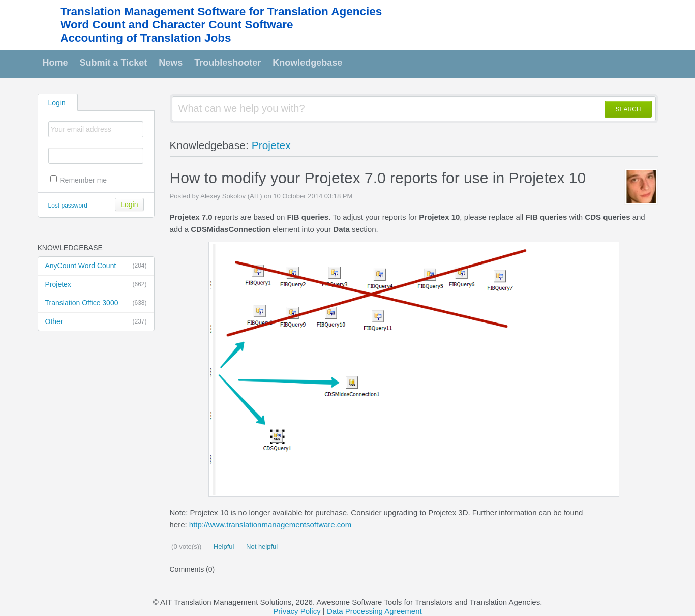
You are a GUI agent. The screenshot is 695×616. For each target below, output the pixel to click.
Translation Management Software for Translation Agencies (221, 11)
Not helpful (261, 547)
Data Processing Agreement (374, 611)
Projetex (96, 285)
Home (55, 63)
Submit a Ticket (114, 63)
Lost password (68, 206)
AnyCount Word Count (96, 266)
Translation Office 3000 (96, 303)
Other (96, 322)
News (171, 63)
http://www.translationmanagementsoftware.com (270, 525)
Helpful (223, 547)
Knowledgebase (307, 63)
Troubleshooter (228, 63)
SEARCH (628, 109)
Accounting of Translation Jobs (145, 38)
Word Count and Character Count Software (176, 25)
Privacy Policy (297, 611)
